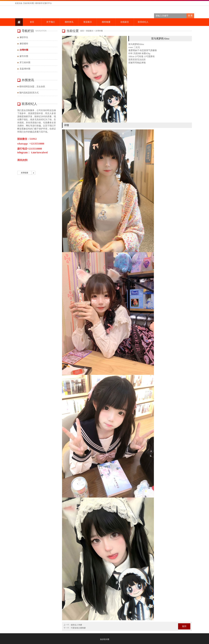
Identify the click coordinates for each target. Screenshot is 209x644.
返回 (184, 626)
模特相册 (106, 22)
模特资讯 (69, 22)
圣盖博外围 (25, 69)
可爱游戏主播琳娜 (78, 628)
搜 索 (190, 16)
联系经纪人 (143, 22)
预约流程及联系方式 (29, 93)
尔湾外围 (99, 31)
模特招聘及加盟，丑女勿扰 (32, 87)
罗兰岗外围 (25, 62)
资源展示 (87, 22)
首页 (32, 22)
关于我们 (50, 22)
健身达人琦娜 (76, 625)
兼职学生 (24, 37)
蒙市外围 (24, 56)
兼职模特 (24, 44)
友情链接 (24, 173)
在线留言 (124, 22)
